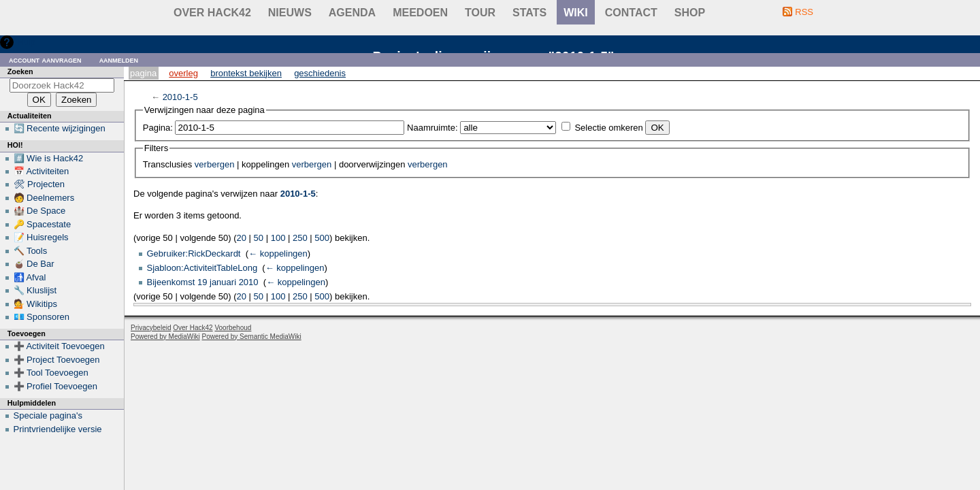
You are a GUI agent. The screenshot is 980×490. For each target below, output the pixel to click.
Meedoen (420, 13)
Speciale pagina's (48, 415)
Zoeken (20, 71)
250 (300, 238)
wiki (576, 13)
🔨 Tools (31, 251)
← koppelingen (278, 254)
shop (690, 13)
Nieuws (290, 13)
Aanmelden (119, 60)
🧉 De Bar (34, 264)
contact (631, 13)
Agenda (352, 13)
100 (278, 238)
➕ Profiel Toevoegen (55, 386)
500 (322, 238)
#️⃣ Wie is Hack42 (49, 158)
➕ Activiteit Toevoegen (59, 346)
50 (259, 238)
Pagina (143, 73)
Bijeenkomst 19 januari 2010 (203, 282)
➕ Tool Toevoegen (51, 373)
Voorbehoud (233, 328)
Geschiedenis (320, 73)
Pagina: (158, 128)
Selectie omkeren (608, 128)
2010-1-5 (180, 97)
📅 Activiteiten (42, 171)
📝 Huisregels (41, 237)
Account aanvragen (45, 60)
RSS (804, 12)
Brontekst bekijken (246, 73)
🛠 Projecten (39, 184)
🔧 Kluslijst (35, 290)
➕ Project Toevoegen (57, 360)
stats (529, 13)
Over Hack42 (212, 13)
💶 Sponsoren (42, 317)
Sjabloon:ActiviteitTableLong (202, 268)
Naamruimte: (432, 128)
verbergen (215, 164)
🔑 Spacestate (43, 224)
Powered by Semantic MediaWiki (252, 337)
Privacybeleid (151, 328)
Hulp (26, 42)
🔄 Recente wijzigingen (60, 128)
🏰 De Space (40, 211)
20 (242, 238)
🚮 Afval (30, 277)
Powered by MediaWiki (165, 337)
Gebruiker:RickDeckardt (194, 254)
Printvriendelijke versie (58, 429)
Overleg (183, 73)
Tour (480, 13)
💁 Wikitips (35, 304)
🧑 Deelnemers (44, 198)
